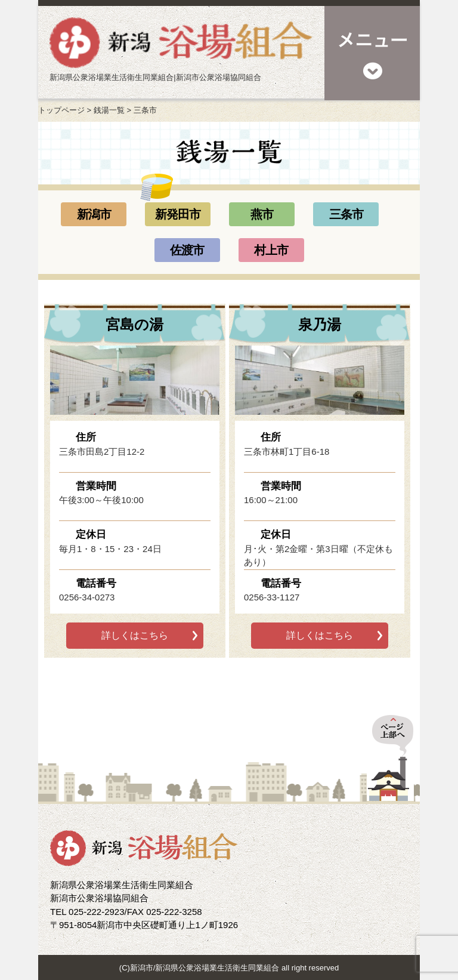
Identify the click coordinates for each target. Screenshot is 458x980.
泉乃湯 (320, 324)
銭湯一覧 (109, 110)
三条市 (346, 214)
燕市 (262, 214)
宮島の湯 (134, 324)
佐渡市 (187, 250)
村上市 (271, 250)
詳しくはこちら (135, 635)
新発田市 (178, 214)
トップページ (61, 110)
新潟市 (94, 214)
